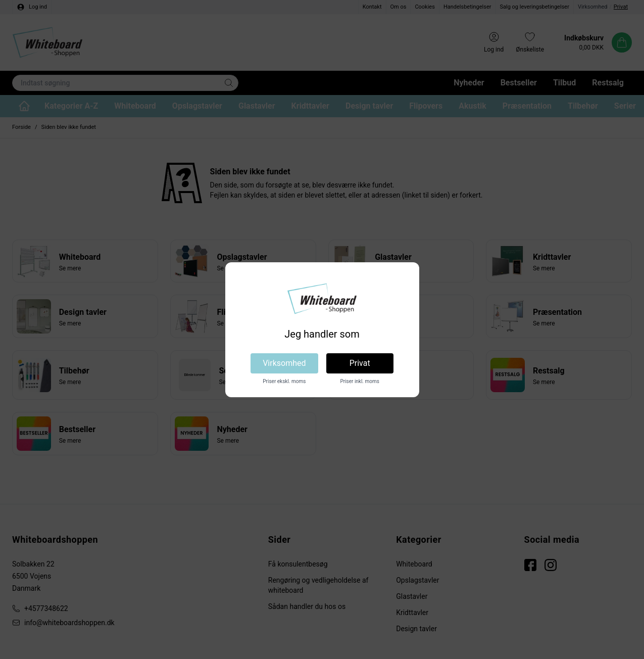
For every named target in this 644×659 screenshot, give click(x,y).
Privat (360, 363)
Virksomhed (284, 363)
